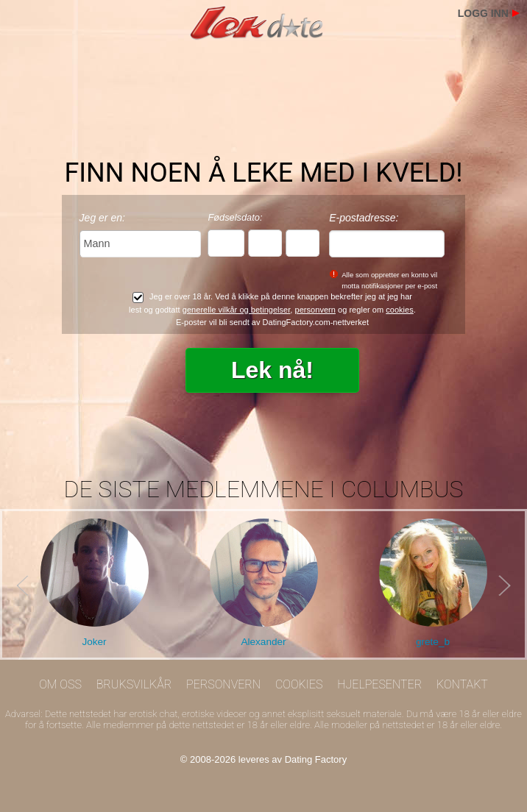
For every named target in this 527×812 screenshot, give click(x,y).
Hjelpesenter (379, 684)
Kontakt (462, 684)
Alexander (263, 642)
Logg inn (483, 13)
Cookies (299, 684)
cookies (400, 310)
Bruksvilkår (134, 684)
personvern (315, 310)
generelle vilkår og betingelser (237, 310)
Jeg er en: (102, 218)
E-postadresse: (364, 218)
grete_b (433, 642)
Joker (94, 642)
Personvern (223, 684)
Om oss (60, 684)
